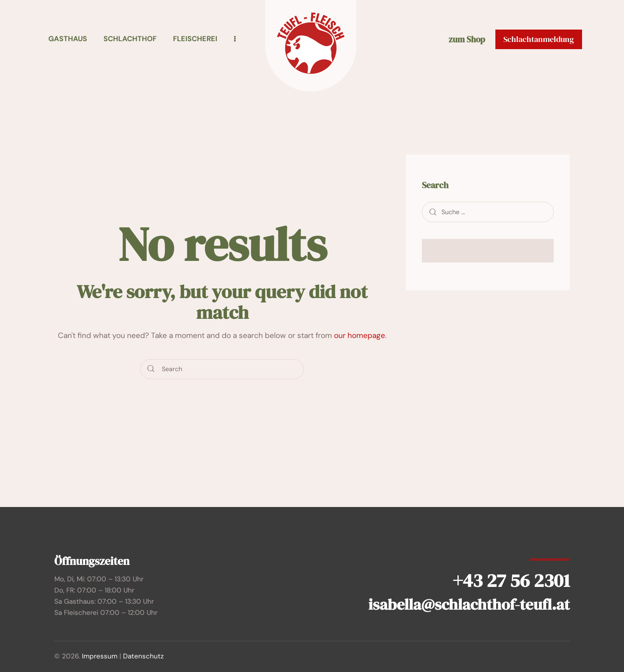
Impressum (100, 656)
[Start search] (151, 369)
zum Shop (467, 40)
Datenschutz (143, 656)
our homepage (360, 335)
